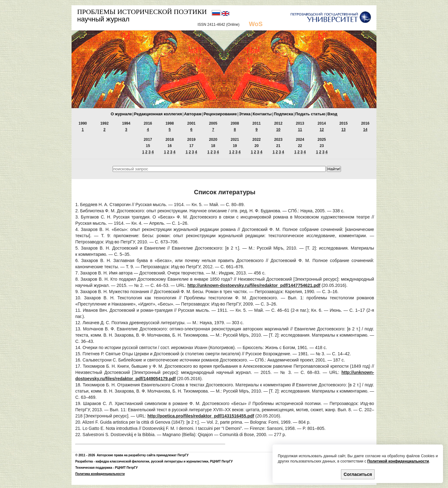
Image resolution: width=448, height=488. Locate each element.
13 (343, 130)
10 (278, 130)
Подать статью (310, 114)
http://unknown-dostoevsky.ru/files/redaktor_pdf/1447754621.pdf (254, 285)
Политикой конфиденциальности (398, 461)
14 (365, 130)
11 (300, 130)
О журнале (121, 114)
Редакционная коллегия (158, 114)
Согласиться (358, 474)
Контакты (262, 114)
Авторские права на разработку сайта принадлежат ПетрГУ (143, 455)
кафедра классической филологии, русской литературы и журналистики (152, 461)
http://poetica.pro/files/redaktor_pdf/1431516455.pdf (201, 416)
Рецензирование (220, 114)
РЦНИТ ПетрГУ (221, 461)
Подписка (283, 114)
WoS (256, 24)
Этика (245, 114)
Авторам (193, 114)
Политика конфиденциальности (100, 474)
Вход (332, 114)
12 (322, 130)
